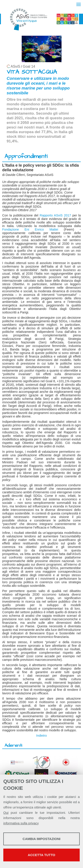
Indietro (42, 736)
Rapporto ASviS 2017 (55, 215)
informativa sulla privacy (21, 823)
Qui (6, 813)
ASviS (15, 66)
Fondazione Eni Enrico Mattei (30, 229)
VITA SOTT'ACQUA (32, 72)
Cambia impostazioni (41, 839)
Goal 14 (29, 66)
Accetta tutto (42, 855)
